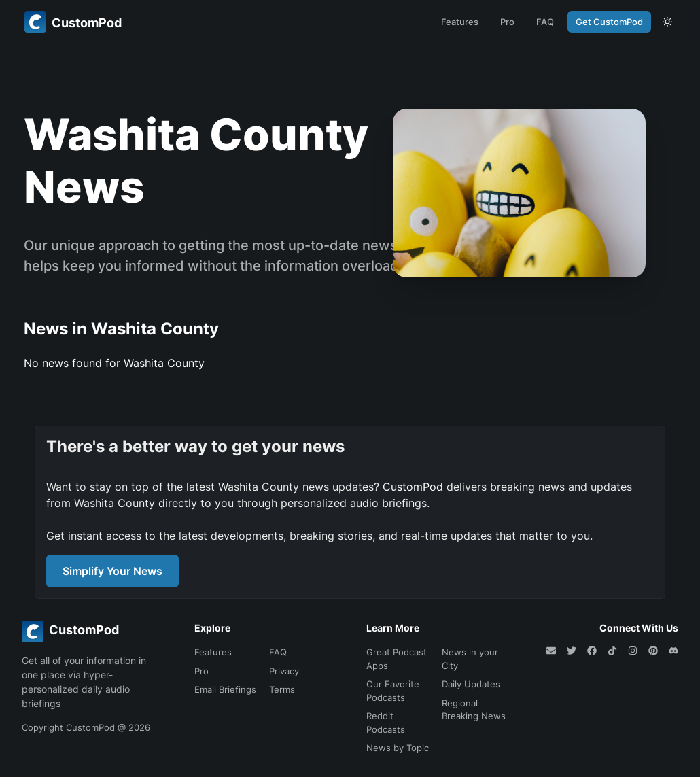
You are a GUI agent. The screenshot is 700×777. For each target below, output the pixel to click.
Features (460, 22)
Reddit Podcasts (386, 723)
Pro (507, 22)
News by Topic (398, 748)
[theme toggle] (667, 22)
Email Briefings (225, 689)
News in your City (470, 659)
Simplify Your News (112, 571)
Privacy (284, 671)
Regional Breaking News (474, 710)
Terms (282, 689)
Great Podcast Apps (397, 659)
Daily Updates (471, 684)
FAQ (545, 22)
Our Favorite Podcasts (393, 691)
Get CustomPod (609, 22)
